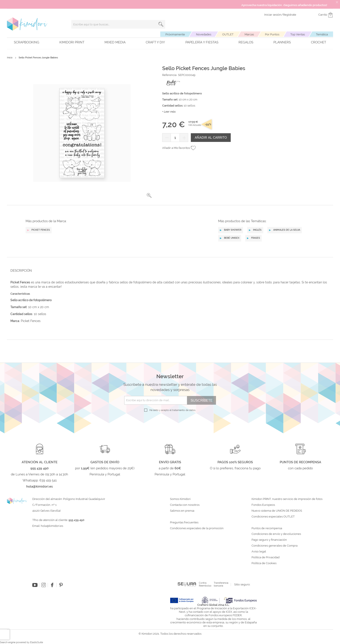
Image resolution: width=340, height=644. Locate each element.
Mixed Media (115, 42)
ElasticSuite (37, 642)
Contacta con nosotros (185, 505)
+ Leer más (169, 112)
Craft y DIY (155, 42)
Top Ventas (298, 34)
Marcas (249, 34)
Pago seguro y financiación (269, 540)
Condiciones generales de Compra (275, 546)
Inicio (10, 58)
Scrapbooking (27, 42)
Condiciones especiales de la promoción (197, 528)
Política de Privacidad (266, 557)
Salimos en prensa (182, 511)
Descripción (21, 271)
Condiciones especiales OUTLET (273, 517)
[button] (149, 195)
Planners (282, 42)
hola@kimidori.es (52, 526)
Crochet (319, 42)
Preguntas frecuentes (184, 522)
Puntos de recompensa (267, 528)
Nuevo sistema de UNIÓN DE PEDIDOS (277, 511)
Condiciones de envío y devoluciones (276, 534)
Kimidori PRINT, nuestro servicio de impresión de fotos (287, 499)
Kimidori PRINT (72, 42)
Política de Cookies (264, 563)
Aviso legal (259, 552)
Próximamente (175, 34)
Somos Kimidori (180, 499)
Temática (322, 34)
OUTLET (228, 34)
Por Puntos (272, 34)
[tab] (169, 270)
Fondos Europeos (263, 505)
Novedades (204, 34)
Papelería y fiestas (202, 42)
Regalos (246, 42)
